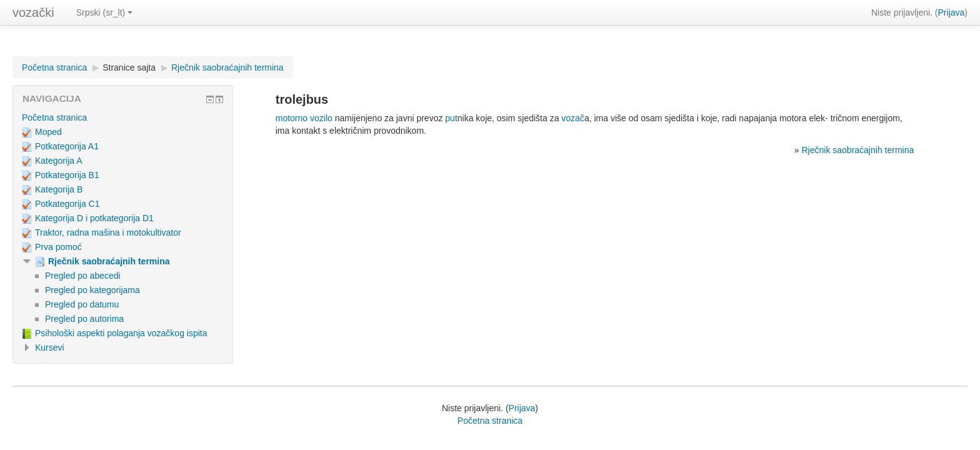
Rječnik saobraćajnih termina (227, 67)
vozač (573, 118)
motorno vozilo (304, 118)
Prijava (952, 12)
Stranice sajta (129, 67)
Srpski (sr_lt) (105, 12)
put (451, 118)
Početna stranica (54, 67)
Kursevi (50, 347)
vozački (33, 12)
